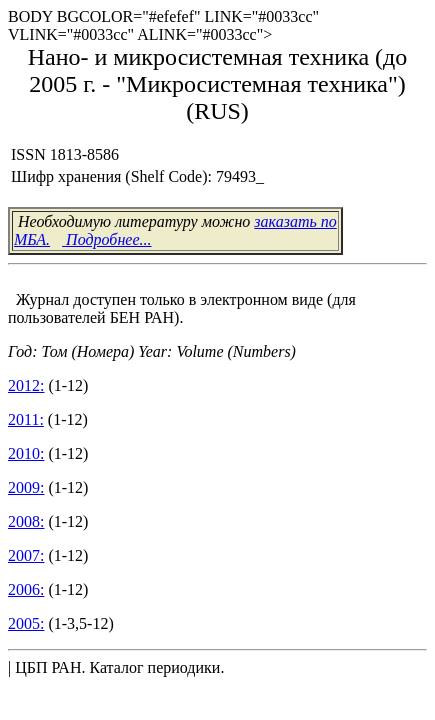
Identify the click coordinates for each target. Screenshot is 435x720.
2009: (26, 487)
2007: (26, 555)
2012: (26, 385)
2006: (26, 589)
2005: (26, 623)
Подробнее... (106, 239)
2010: (26, 453)
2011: (26, 419)
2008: (26, 521)
